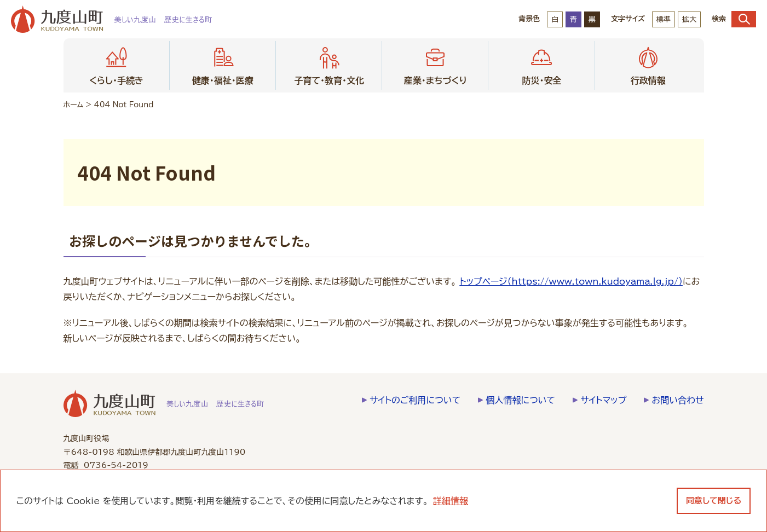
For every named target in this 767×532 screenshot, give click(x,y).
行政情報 (648, 64)
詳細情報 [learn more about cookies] (451, 501)
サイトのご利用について (415, 400)
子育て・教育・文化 (329, 64)
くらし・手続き (116, 64)
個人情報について (520, 400)
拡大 (689, 19)
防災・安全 (541, 64)
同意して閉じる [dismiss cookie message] (714, 501)
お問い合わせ (677, 400)
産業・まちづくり (436, 64)
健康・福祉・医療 (223, 64)
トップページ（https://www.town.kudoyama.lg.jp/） (571, 281)
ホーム (74, 105)
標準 (664, 19)
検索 (734, 19)
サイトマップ (603, 400)
